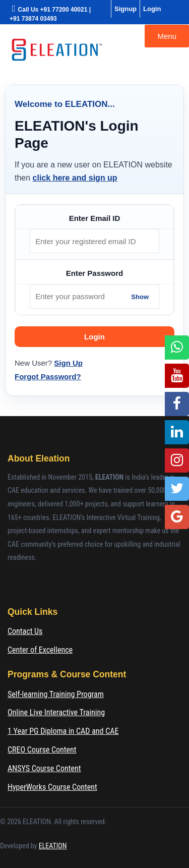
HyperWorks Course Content (52, 787)
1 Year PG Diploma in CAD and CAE (63, 731)
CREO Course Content (42, 750)
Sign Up (68, 363)
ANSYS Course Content (44, 768)
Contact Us (25, 631)
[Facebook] (177, 404)
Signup (125, 9)
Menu (167, 36)
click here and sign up (75, 178)
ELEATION (53, 846)
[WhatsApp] (177, 348)
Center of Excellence (40, 650)
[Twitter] (177, 489)
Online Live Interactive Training (56, 712)
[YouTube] (177, 376)
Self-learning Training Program (56, 694)
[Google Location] (177, 517)
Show (140, 296)
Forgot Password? (48, 377)
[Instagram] (177, 460)
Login (152, 9)
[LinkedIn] (177, 432)
